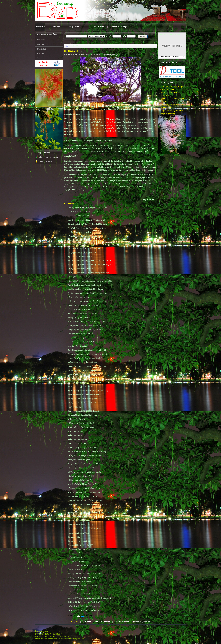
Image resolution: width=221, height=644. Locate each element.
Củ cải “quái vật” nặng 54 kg (79, 309)
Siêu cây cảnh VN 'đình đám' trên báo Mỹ (83, 496)
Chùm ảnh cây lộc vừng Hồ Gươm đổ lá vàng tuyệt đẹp (89, 517)
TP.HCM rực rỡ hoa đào (77, 443)
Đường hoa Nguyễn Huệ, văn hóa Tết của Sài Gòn (87, 269)
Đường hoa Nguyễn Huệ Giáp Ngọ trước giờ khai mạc (88, 273)
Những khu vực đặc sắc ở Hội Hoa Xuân (83, 403)
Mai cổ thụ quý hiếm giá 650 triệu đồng (83, 448)
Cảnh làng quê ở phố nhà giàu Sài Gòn (82, 468)
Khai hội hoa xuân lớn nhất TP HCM (82, 476)
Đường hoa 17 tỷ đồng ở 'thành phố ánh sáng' (85, 456)
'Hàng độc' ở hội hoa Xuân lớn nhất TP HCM (85, 464)
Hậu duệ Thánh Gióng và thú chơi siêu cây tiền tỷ (86, 322)
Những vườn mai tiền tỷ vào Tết (80, 480)
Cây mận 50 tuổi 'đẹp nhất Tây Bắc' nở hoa (84, 415)
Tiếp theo (89, 615)
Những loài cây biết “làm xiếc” (79, 317)
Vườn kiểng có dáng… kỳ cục (79, 431)
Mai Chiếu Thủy (43, 44)
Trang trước (71, 615)
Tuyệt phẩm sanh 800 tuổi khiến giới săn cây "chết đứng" (89, 244)
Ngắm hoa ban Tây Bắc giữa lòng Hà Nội (83, 395)
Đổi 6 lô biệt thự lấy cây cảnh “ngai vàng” (84, 602)
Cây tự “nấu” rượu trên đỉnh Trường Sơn (83, 212)
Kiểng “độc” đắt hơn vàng (78, 439)
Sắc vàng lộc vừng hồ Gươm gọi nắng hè (83, 529)
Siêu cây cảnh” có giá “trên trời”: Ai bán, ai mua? (86, 574)
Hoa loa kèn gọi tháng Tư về (79, 533)
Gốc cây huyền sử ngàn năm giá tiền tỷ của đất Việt (87, 208)
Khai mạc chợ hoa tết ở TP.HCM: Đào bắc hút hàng (87, 452)
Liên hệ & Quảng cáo (142, 622)
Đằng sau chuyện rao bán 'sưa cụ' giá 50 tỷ (84, 305)
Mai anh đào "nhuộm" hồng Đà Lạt (81, 427)
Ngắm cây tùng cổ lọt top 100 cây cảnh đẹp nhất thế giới (89, 391)
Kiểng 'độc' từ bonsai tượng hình (80, 460)
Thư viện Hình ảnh (103, 622)
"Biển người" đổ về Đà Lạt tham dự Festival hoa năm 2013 (90, 281)
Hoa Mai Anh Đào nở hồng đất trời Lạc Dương (86, 289)
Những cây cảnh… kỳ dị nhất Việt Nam (83, 399)
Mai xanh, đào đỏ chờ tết (77, 419)
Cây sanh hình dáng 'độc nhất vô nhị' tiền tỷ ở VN (86, 513)
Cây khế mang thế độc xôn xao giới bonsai (84, 374)
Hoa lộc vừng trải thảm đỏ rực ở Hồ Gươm (84, 383)
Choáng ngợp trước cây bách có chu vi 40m (84, 232)
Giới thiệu (87, 622)
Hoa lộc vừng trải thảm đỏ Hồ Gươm (82, 342)
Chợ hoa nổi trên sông (76, 561)
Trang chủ (74, 45)
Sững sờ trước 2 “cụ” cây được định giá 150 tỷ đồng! (88, 224)
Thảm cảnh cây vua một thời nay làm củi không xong (88, 301)
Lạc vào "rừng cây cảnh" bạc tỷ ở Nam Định (84, 509)
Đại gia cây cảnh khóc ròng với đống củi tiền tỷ (86, 330)
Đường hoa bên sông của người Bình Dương (85, 472)
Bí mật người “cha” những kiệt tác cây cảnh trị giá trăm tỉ (89, 598)
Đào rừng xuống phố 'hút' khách (80, 582)
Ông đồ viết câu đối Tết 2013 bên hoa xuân (84, 411)
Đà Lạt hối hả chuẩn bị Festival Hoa (81, 297)
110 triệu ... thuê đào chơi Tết (79, 594)
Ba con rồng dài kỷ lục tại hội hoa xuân (82, 586)
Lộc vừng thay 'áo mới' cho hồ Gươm (82, 378)
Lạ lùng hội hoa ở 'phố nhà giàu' (80, 277)
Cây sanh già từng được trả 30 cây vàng (83, 549)
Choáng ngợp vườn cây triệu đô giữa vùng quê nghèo (88, 293)
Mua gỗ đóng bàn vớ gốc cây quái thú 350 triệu (85, 492)
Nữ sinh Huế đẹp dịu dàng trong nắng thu (83, 610)
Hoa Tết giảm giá (74, 407)
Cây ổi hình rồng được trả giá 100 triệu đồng (85, 236)
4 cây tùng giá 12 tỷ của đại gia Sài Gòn (83, 362)
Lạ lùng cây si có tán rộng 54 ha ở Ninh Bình (84, 248)
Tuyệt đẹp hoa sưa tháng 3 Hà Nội (81, 525)
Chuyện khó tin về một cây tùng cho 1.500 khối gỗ (87, 228)
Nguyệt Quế (42, 49)
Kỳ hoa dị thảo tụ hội (76, 590)
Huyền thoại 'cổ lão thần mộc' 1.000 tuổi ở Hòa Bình (88, 504)
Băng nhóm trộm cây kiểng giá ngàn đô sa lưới (85, 358)
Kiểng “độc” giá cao (75, 435)
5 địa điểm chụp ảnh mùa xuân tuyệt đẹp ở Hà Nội (87, 350)
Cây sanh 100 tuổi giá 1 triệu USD (81, 545)
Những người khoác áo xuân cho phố (82, 423)
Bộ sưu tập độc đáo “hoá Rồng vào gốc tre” (84, 565)
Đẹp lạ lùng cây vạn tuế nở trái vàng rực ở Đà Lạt (87, 240)
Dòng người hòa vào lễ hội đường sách (82, 252)
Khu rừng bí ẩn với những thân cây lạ (82, 313)
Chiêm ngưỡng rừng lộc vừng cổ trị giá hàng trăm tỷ (87, 354)
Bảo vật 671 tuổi (74, 553)
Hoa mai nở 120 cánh (76, 569)
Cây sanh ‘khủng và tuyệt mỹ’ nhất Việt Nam (85, 488)
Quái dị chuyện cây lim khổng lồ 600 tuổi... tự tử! (86, 220)
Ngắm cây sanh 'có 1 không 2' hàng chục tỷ (84, 606)
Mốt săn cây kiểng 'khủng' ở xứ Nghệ (82, 484)
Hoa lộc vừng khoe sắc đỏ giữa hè (81, 334)
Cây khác (41, 58)
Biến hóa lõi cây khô (75, 557)
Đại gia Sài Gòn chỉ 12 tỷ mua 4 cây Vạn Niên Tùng (87, 366)
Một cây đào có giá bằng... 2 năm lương (83, 578)
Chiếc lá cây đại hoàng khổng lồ (80, 521)
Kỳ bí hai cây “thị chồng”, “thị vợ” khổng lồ (84, 216)
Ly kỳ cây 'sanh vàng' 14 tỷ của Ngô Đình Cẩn (85, 500)
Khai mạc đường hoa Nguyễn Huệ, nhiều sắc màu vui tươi (90, 261)
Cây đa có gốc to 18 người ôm (79, 541)
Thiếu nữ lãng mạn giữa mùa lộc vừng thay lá (85, 338)
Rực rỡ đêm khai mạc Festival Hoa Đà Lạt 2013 (86, 285)
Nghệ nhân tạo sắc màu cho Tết (80, 257)
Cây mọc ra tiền (74, 537)
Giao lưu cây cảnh (122, 622)
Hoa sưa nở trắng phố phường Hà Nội (82, 387)
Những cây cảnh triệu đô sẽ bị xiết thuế (83, 370)
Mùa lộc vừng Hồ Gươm (77, 346)
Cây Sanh (41, 53)
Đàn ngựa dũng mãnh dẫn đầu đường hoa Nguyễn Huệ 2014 (90, 265)
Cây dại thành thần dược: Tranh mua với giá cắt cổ (87, 326)
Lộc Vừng (41, 39)
